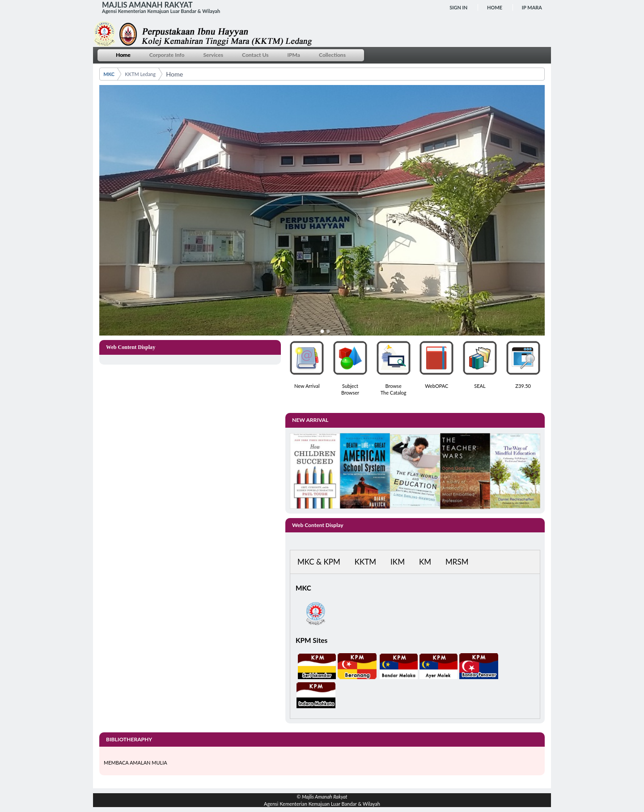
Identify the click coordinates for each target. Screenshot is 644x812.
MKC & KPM (319, 562)
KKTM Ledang (140, 74)
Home (495, 7)
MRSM (457, 562)
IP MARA (532, 7)
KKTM (365, 562)
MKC (109, 74)
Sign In (458, 7)
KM (425, 562)
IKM (398, 562)
